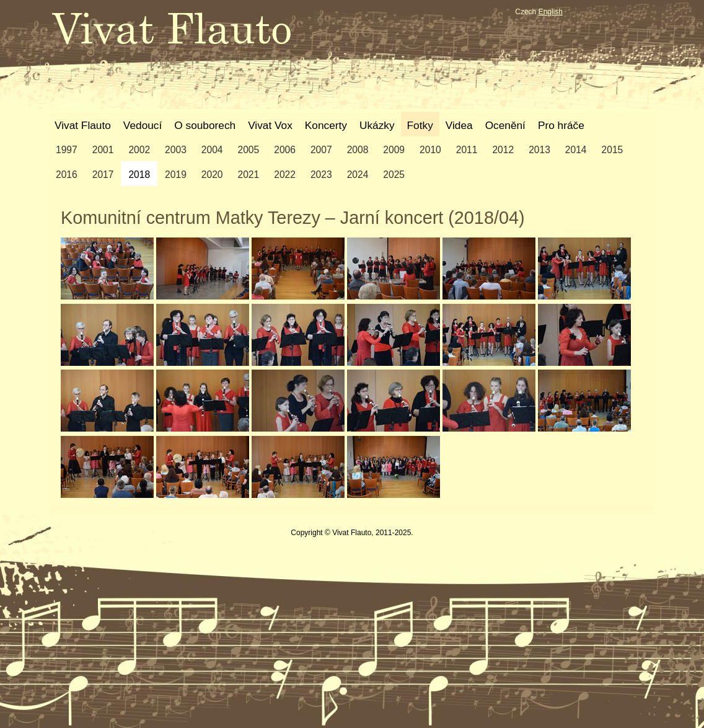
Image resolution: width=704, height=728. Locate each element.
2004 (212, 150)
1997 (67, 150)
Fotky (420, 125)
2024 (358, 175)
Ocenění (505, 125)
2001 (103, 150)
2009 (394, 150)
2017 (103, 175)
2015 (613, 150)
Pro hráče (561, 125)
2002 (139, 150)
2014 (576, 150)
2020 (212, 175)
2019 (176, 175)
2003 (176, 150)
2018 (139, 175)
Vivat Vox (270, 125)
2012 (503, 150)
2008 (358, 150)
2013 (539, 150)
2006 (285, 150)
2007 (321, 150)
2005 (249, 150)
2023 (321, 175)
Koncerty (326, 125)
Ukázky (377, 125)
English (551, 12)
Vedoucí (143, 125)
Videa (459, 125)
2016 (67, 175)
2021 (249, 175)
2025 (394, 175)
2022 (285, 175)
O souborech (205, 125)
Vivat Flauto (83, 125)
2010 (430, 150)
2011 (467, 150)
